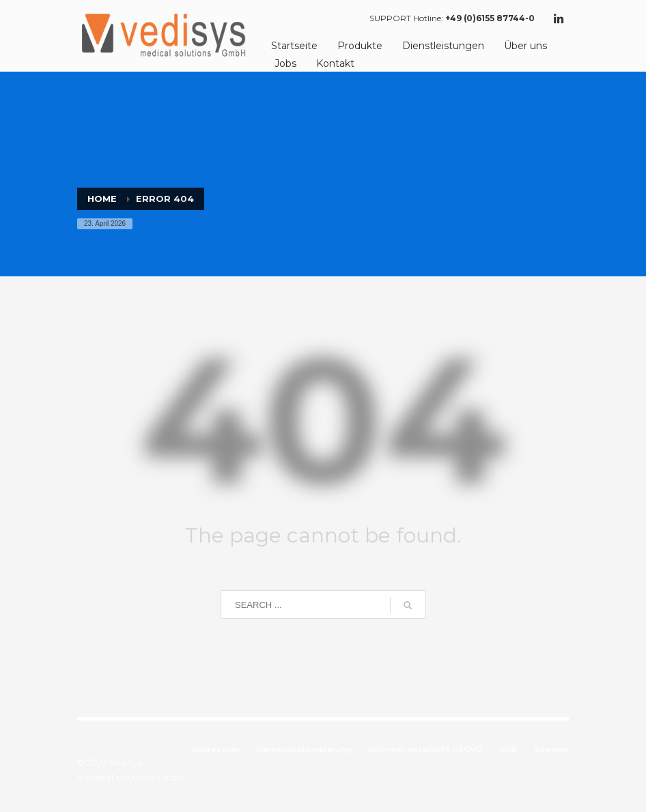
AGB (508, 749)
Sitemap (551, 749)
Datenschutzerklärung (304, 749)
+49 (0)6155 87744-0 (490, 18)
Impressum (215, 749)
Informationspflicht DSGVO (425, 749)
